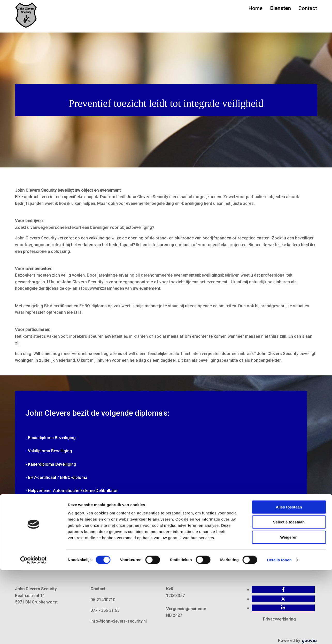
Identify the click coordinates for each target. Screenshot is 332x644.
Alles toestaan (289, 581)
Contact (308, 8)
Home (256, 8)
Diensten (280, 8)
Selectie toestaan (289, 596)
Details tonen (279, 634)
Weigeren (289, 611)
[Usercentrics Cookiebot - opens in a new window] (33, 634)
